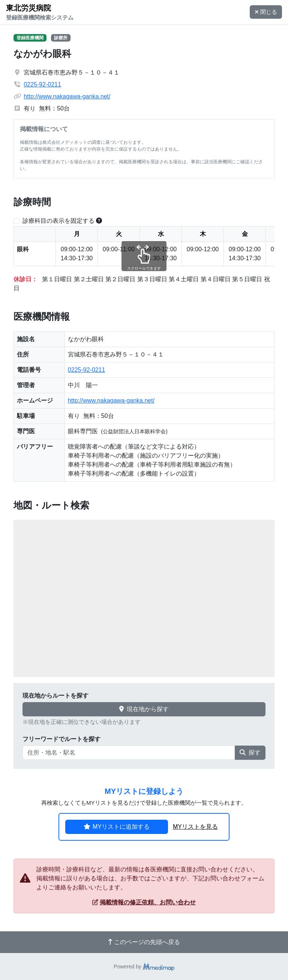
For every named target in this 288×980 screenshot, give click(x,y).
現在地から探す (144, 709)
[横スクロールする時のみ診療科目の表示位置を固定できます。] (99, 221)
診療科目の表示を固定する (58, 221)
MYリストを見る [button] (195, 827)
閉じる (266, 12)
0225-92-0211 (42, 84)
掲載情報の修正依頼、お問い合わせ (144, 902)
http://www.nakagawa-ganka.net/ (67, 96)
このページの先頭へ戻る (144, 942)
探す (250, 753)
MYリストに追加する (117, 827)
